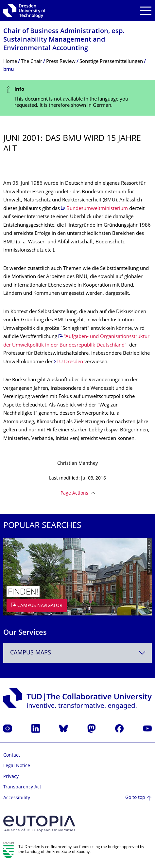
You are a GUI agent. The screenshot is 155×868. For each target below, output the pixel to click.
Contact (12, 755)
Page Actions (74, 493)
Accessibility (17, 798)
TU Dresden (70, 362)
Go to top (135, 798)
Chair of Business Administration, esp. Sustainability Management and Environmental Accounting (64, 40)
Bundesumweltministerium (97, 209)
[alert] (77, 98)
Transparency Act (22, 787)
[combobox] (77, 653)
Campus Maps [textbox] (31, 653)
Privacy (11, 777)
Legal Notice (17, 766)
